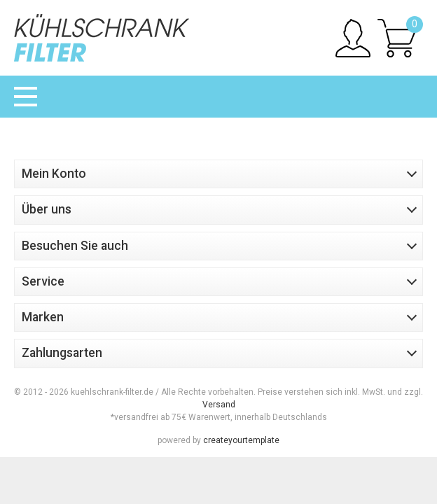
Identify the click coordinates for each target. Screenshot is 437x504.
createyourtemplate (241, 440)
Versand (219, 405)
